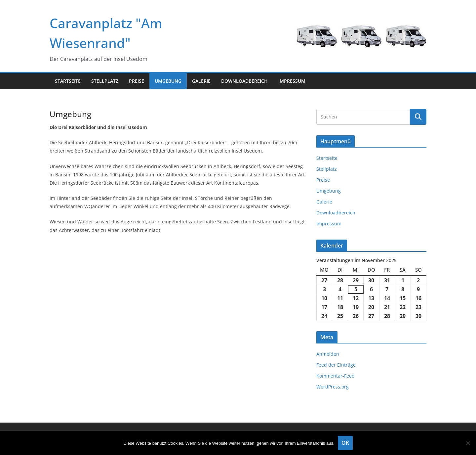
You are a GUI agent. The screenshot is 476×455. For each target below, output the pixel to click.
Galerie (201, 81)
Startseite (68, 81)
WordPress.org (333, 387)
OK (345, 443)
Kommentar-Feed (336, 376)
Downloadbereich (244, 81)
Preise (137, 81)
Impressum (292, 81)
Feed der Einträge (336, 365)
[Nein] (468, 443)
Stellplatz (105, 81)
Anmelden (328, 354)
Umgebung (168, 81)
